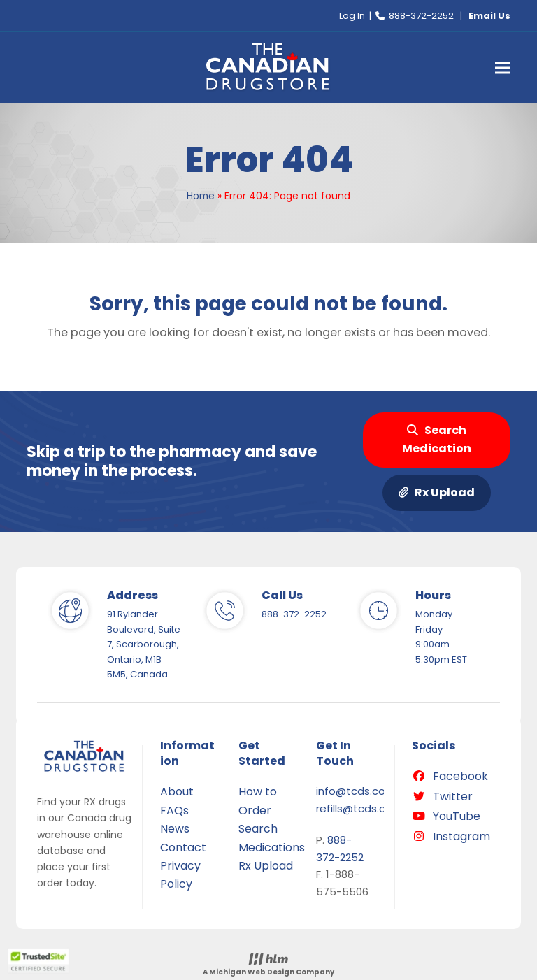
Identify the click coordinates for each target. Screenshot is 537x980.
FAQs (174, 810)
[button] (503, 67)
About (177, 792)
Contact (183, 848)
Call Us (282, 595)
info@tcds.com (356, 791)
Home (201, 196)
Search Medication (437, 439)
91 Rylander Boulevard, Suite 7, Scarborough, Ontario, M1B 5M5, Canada (144, 644)
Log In (352, 16)
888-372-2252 (421, 16)
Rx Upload (437, 493)
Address (133, 595)
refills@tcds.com (359, 808)
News (175, 829)
